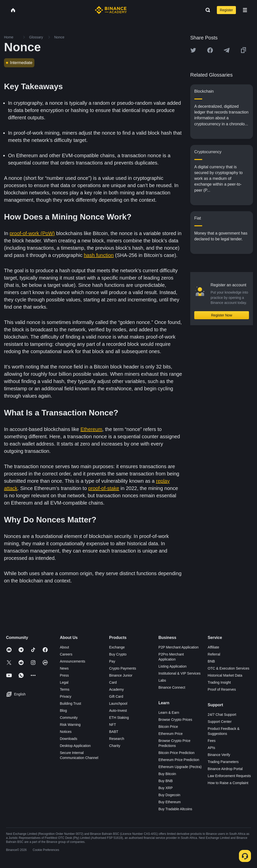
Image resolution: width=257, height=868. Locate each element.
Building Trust (70, 703)
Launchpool (118, 703)
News (64, 668)
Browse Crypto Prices (175, 720)
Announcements (72, 661)
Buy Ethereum (170, 802)
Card (113, 682)
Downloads (68, 739)
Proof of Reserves (222, 689)
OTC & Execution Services (229, 668)
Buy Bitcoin (167, 774)
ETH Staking (119, 718)
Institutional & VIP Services (179, 673)
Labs (162, 680)
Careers (66, 654)
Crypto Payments (123, 668)
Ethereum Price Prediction (179, 760)
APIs (212, 748)
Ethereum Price (170, 734)
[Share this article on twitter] (193, 50)
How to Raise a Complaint (228, 783)
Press (64, 675)
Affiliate (214, 647)
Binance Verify (219, 755)
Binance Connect (172, 687)
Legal (64, 682)
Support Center (220, 722)
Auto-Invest (118, 711)
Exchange (117, 647)
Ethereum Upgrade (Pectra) (180, 767)
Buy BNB (166, 781)
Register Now (222, 315)
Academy (116, 689)
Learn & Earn (169, 713)
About (64, 647)
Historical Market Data (225, 675)
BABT (114, 732)
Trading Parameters (223, 762)
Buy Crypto (118, 654)
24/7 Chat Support (222, 715)
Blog (63, 711)
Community (69, 718)
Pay (112, 661)
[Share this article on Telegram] (227, 50)
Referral (214, 654)
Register (226, 10)
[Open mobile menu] (245, 10)
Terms (65, 689)
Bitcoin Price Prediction (176, 753)
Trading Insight (219, 682)
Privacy (66, 696)
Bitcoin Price (168, 727)
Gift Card (116, 696)
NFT (113, 725)
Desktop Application (75, 746)
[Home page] (111, 10)
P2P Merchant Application (178, 647)
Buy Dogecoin (169, 795)
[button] (245, 10)
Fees (212, 741)
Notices (66, 732)
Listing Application (172, 666)
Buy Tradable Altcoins (175, 809)
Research (117, 739)
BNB (211, 661)
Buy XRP (166, 788)
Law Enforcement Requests (229, 776)
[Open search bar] (206, 10)
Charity (115, 746)
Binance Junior (121, 675)
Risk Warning (70, 725)
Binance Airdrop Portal (225, 769)
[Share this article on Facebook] (210, 50)
